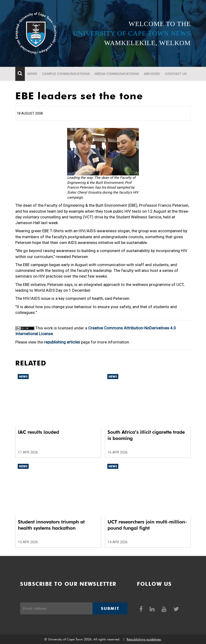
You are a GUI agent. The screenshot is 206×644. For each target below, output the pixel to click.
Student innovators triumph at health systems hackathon (51, 525)
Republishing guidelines (144, 639)
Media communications (117, 74)
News (32, 74)
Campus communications (66, 74)
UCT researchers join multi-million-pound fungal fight (147, 525)
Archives (152, 74)
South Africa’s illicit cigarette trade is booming (146, 435)
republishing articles (62, 342)
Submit (110, 608)
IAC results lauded (38, 432)
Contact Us (176, 74)
